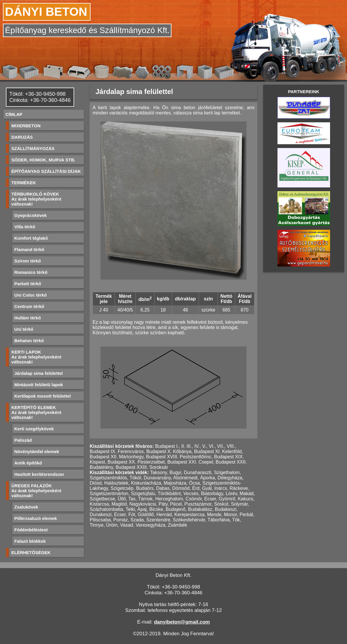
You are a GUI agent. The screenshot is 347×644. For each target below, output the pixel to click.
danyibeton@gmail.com (182, 622)
